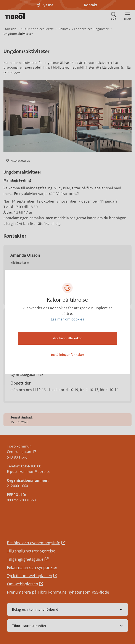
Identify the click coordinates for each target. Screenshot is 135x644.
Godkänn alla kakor (68, 338)
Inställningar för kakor (68, 355)
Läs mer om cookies (67, 319)
